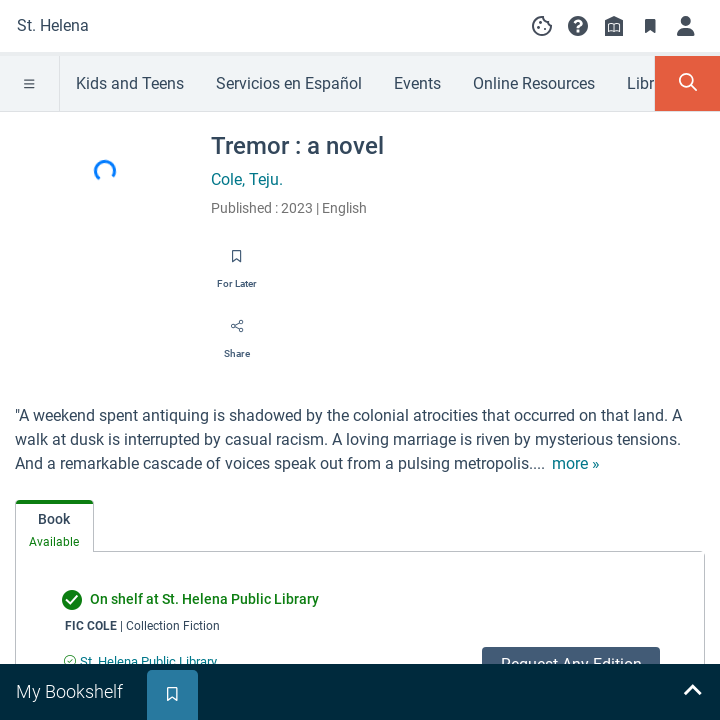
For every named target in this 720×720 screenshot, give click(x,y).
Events (417, 83)
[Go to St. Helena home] (53, 26)
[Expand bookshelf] (692, 692)
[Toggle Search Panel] (687, 83)
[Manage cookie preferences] (542, 26)
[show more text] (576, 464)
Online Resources (534, 83)
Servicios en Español (289, 83)
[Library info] (614, 26)
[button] (578, 26)
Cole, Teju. (247, 179)
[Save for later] (237, 263)
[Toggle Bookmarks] (650, 26)
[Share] (237, 333)
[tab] (54, 526)
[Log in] (686, 26)
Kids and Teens (130, 83)
